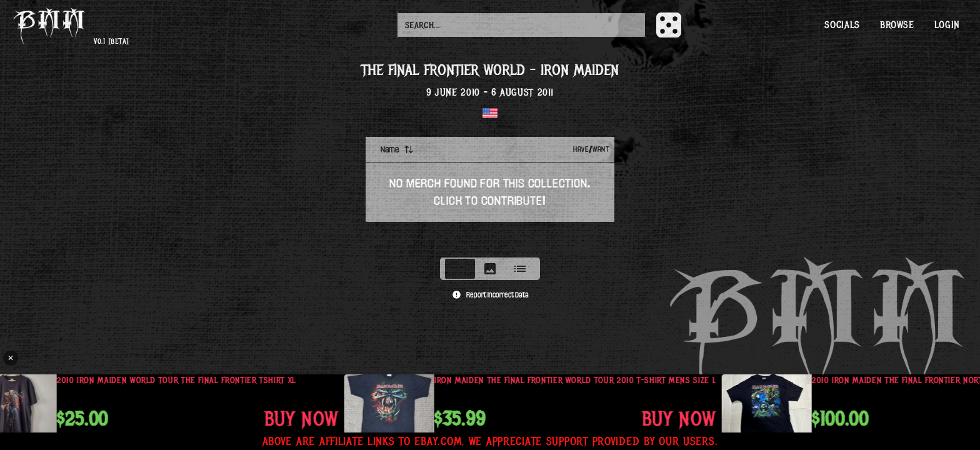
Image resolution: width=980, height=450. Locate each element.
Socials (842, 25)
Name (397, 149)
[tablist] (490, 269)
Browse (897, 25)
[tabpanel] (490, 193)
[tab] (460, 269)
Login (947, 25)
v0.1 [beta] (111, 42)
